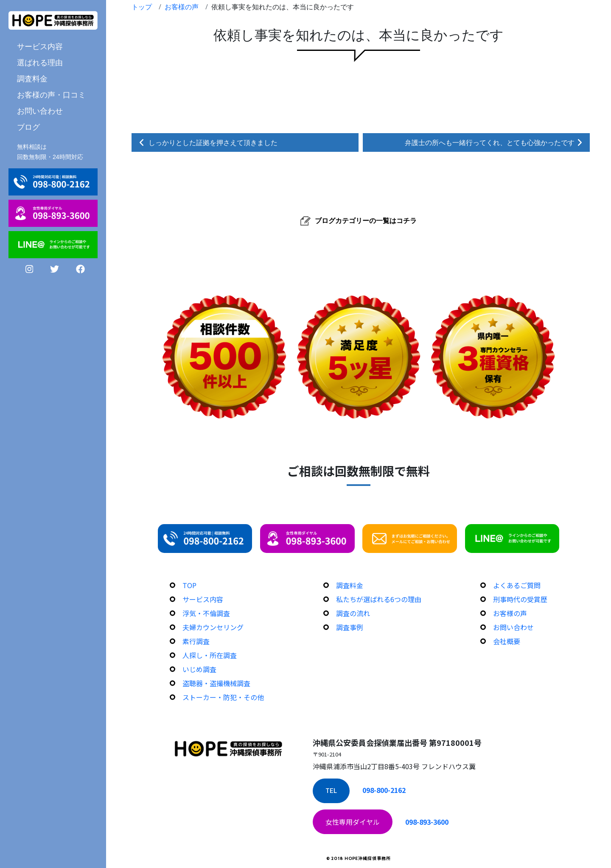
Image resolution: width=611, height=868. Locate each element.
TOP (189, 585)
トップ (142, 7)
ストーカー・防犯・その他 (223, 697)
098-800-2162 (384, 790)
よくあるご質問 (517, 585)
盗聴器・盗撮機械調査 (216, 683)
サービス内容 (40, 46)
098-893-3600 (427, 822)
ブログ (28, 127)
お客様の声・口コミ (51, 95)
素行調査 (196, 641)
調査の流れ (353, 613)
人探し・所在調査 (210, 655)
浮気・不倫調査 (206, 613)
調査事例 (350, 627)
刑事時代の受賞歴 (520, 599)
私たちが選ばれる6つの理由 (379, 599)
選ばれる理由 (40, 62)
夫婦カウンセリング (213, 627)
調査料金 (32, 78)
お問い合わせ (40, 111)
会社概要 (507, 641)
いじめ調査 (199, 669)
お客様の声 (182, 7)
